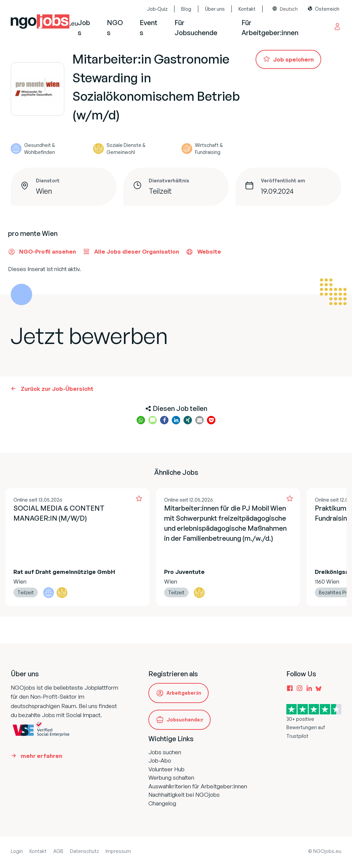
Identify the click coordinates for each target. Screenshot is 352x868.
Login (17, 851)
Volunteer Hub (166, 769)
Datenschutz (84, 851)
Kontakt (247, 9)
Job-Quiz (157, 9)
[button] (141, 420)
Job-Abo (160, 760)
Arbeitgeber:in (184, 693)
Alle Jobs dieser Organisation (131, 252)
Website (203, 252)
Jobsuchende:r (185, 720)
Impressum (118, 851)
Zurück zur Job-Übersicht (57, 389)
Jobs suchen (165, 752)
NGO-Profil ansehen (42, 252)
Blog (186, 9)
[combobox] (285, 9)
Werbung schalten (171, 777)
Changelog (162, 803)
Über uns (215, 9)
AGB (58, 851)
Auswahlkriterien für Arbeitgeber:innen (198, 786)
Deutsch (289, 9)
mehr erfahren (42, 756)
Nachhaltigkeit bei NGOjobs (184, 795)
